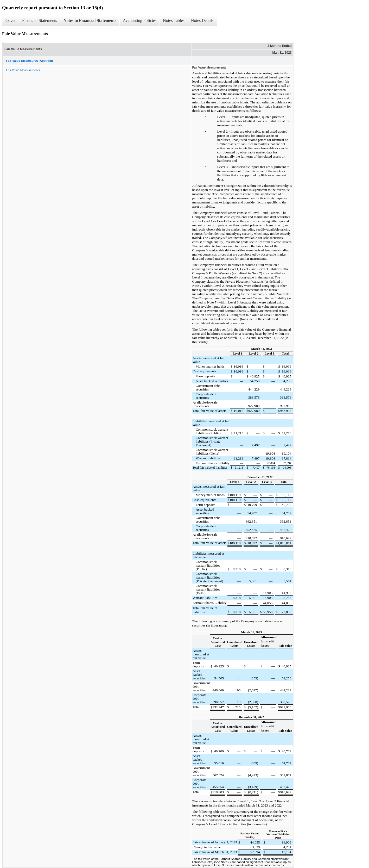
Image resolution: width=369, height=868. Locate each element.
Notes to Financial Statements (90, 20)
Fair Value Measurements (23, 70)
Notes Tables (174, 20)
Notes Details (202, 20)
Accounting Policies (140, 20)
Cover (11, 20)
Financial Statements (40, 20)
